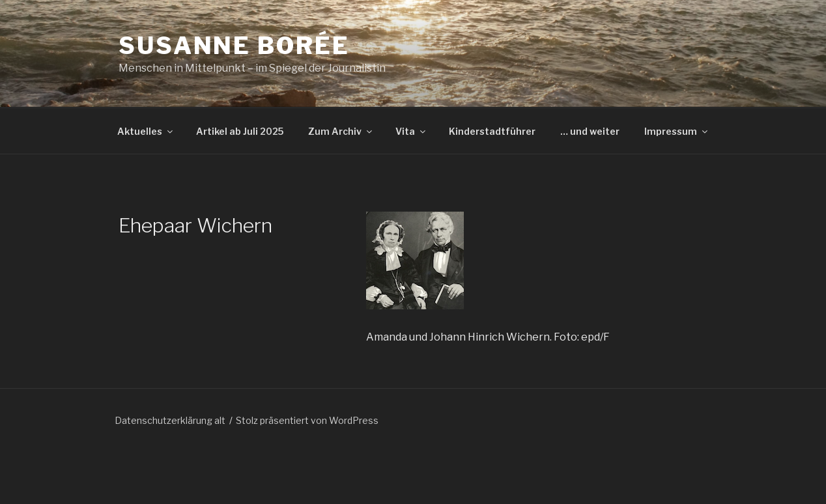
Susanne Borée (234, 46)
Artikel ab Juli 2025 (240, 131)
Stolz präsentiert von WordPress (307, 420)
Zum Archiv (341, 131)
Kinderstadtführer (492, 131)
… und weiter (590, 131)
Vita (411, 131)
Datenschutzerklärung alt (170, 420)
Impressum (677, 131)
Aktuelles (146, 131)
